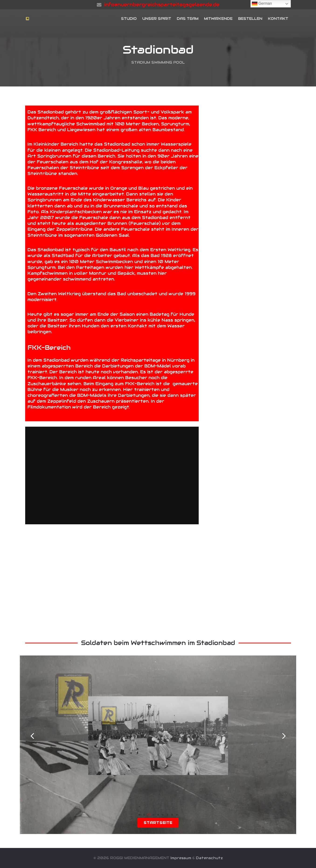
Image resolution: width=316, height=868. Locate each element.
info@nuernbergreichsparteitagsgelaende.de (162, 5)
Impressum (181, 858)
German (262, 4)
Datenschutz (209, 858)
